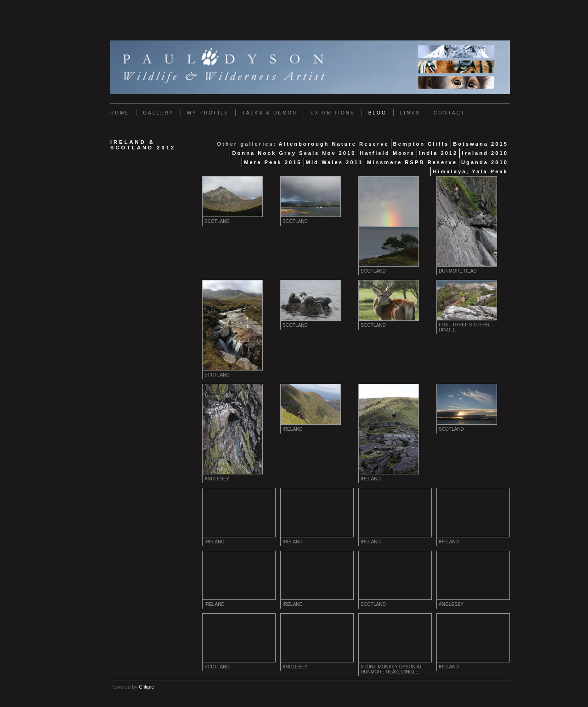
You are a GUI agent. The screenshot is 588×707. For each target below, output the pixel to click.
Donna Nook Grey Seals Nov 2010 (294, 153)
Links (410, 113)
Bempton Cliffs (421, 144)
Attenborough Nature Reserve (334, 144)
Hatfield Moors (388, 153)
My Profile (208, 113)
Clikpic (146, 687)
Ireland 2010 (485, 153)
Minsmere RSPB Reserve (412, 162)
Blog (378, 113)
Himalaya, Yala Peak (470, 171)
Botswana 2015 (481, 144)
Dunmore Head (458, 271)
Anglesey (217, 479)
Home (120, 113)
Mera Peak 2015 (273, 162)
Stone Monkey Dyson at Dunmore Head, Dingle (391, 669)
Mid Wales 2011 (334, 162)
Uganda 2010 (485, 162)
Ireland (293, 429)
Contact (449, 113)
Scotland (217, 221)
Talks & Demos (269, 113)
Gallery (158, 113)
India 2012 (438, 153)
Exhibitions (333, 113)
